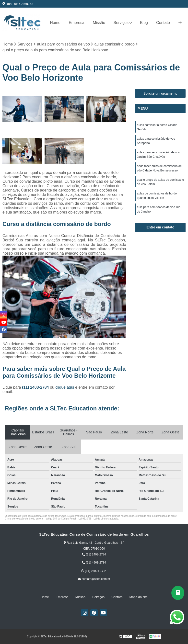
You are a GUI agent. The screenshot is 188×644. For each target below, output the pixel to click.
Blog (144, 23)
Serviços (121, 23)
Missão (99, 23)
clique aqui (65, 387)
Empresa (77, 23)
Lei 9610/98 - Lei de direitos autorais (98, 519)
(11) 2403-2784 (36, 387)
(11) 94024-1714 (94, 571)
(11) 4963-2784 (94, 563)
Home (55, 23)
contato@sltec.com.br (94, 579)
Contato (163, 23)
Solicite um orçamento (160, 93)
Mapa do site (138, 597)
